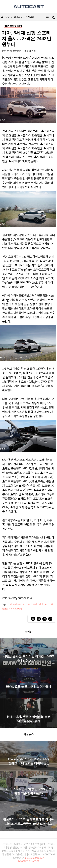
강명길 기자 (30, 51)
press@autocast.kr (34, 858)
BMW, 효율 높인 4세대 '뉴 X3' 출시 (28, 686)
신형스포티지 (19, 604)
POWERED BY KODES (28, 861)
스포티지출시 (31, 604)
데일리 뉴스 (9, 26)
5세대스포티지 (44, 604)
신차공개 (18, 26)
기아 (10, 604)
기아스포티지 (16, 609)
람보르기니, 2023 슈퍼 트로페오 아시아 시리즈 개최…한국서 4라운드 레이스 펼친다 (28, 824)
